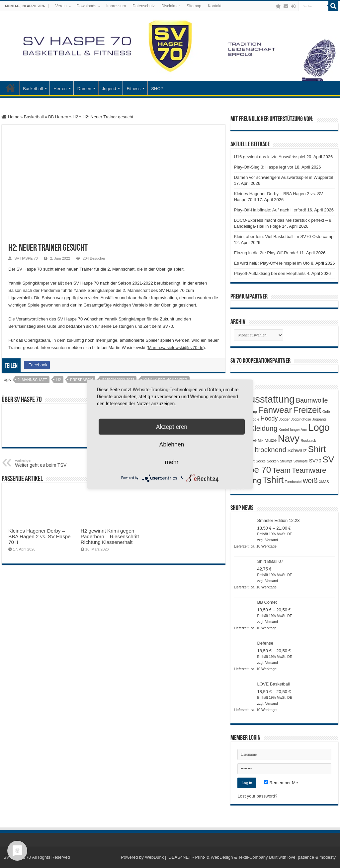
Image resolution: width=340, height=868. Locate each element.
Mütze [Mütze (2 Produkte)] (271, 440)
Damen (84, 89)
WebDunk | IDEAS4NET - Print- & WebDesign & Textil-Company (206, 857)
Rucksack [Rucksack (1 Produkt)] (308, 440)
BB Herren (58, 117)
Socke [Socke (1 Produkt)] (261, 461)
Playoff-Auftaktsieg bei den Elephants (270, 273)
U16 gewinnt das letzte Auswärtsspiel (269, 157)
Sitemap (194, 6)
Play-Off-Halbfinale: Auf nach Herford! (270, 210)
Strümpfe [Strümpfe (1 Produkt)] (301, 461)
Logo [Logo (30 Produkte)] (319, 428)
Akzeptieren (172, 426)
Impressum (116, 6)
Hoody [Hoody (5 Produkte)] (269, 419)
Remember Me (281, 783)
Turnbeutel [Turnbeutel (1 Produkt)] (293, 482)
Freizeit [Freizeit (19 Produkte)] (307, 410)
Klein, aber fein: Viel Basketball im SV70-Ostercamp (284, 237)
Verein (61, 6)
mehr (171, 462)
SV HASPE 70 (26, 258)
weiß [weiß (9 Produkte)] (310, 481)
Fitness (133, 89)
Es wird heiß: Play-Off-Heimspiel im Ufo (272, 263)
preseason (81, 380)
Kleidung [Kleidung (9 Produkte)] (264, 429)
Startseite (10, 88)
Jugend (109, 89)
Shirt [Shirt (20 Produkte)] (317, 449)
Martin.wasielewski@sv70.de (175, 348)
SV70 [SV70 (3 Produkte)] (315, 461)
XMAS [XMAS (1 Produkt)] (324, 482)
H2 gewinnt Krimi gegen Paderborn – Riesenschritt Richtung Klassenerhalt (110, 536)
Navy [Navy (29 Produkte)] (289, 438)
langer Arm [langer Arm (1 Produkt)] (299, 430)
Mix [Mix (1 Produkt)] (261, 440)
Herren (60, 89)
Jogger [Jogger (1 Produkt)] (284, 419)
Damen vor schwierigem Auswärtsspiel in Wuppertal (283, 177)
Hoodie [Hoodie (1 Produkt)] (254, 419)
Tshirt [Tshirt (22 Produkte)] (273, 480)
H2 (76, 117)
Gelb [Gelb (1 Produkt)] (326, 412)
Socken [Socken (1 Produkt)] (273, 461)
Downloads (86, 6)
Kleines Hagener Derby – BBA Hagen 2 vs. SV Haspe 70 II (40, 536)
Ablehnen (171, 444)
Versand (272, 540)
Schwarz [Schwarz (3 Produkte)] (297, 450)
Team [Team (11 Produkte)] (281, 470)
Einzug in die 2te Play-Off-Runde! (266, 253)
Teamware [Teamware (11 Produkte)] (309, 470)
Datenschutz (144, 6)
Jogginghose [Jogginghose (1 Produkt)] (301, 419)
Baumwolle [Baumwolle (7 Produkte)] (312, 400)
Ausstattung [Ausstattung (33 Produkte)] (269, 399)
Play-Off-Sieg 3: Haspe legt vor (263, 167)
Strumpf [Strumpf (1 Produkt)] (286, 461)
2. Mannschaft (32, 380)
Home (10, 117)
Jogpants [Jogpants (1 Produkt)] (319, 419)
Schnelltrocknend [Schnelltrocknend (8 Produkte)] (260, 450)
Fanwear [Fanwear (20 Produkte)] (275, 410)
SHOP (157, 89)
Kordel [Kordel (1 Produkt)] (284, 430)
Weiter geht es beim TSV (49, 463)
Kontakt (215, 6)
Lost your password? (257, 796)
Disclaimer (171, 6)
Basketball (33, 89)
